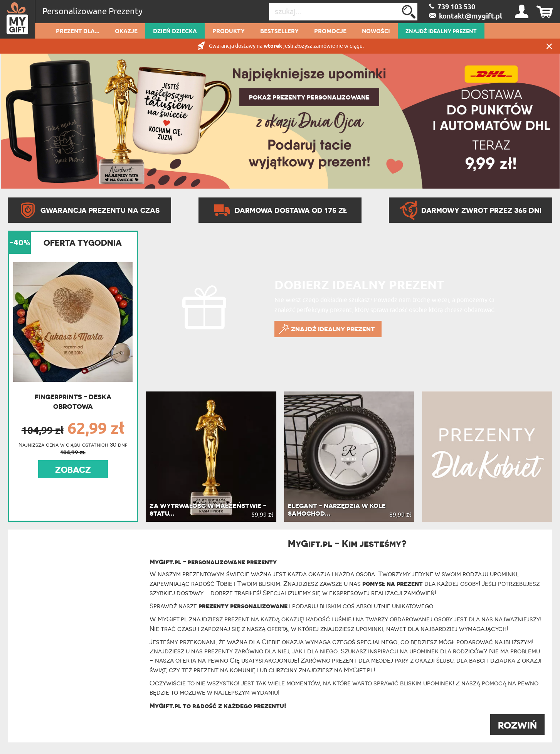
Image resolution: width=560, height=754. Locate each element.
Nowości (376, 32)
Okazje (126, 32)
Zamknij (549, 46)
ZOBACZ (73, 470)
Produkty (229, 32)
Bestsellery (279, 32)
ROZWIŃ (517, 725)
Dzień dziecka (175, 32)
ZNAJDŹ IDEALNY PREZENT (441, 32)
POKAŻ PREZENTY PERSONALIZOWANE (309, 97)
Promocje (330, 32)
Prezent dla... (78, 32)
